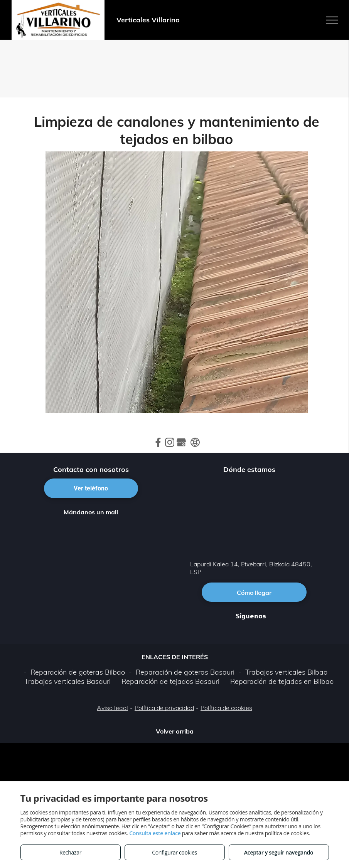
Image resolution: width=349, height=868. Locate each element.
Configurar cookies (174, 852)
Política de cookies (226, 708)
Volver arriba (175, 731)
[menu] (332, 20)
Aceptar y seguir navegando (279, 852)
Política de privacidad (164, 708)
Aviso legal (112, 708)
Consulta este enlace (155, 833)
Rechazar (70, 852)
